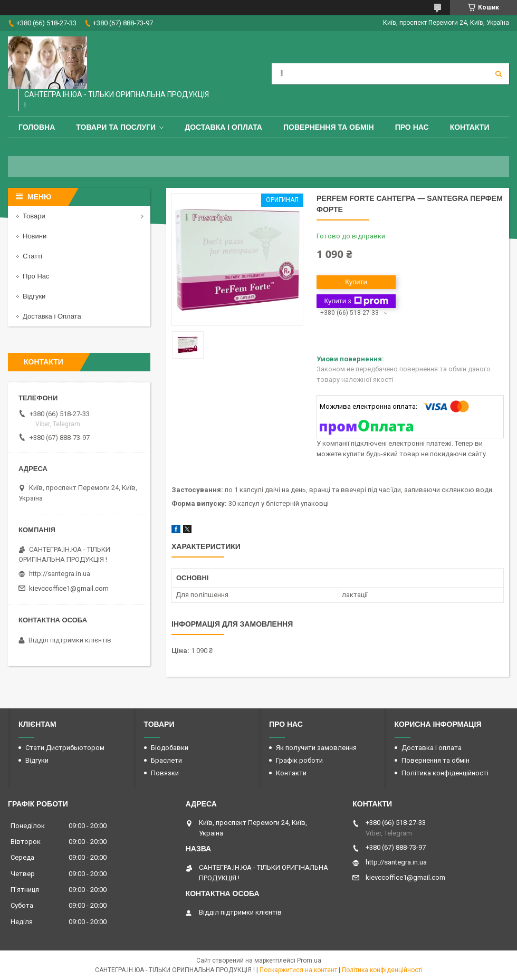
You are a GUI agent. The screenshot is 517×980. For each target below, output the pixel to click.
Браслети (166, 760)
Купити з (356, 301)
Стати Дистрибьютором (65, 748)
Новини (35, 236)
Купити (356, 282)
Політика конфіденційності (445, 773)
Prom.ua (309, 960)
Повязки (165, 773)
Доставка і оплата (223, 127)
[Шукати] (499, 74)
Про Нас (412, 127)
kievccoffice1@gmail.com (69, 588)
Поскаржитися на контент (298, 970)
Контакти (470, 127)
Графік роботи (299, 760)
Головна (37, 127)
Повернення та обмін (329, 127)
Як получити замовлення (316, 748)
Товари (34, 216)
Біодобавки (170, 748)
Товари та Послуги (116, 127)
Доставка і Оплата (52, 316)
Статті (32, 256)
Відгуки (34, 296)
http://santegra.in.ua (60, 574)
